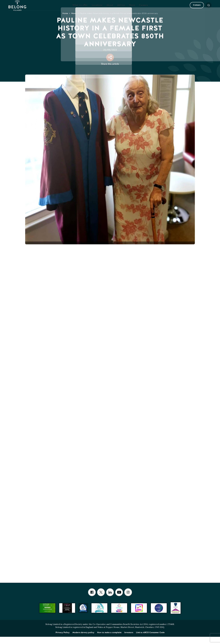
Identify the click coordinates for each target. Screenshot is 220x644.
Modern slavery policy (83, 640)
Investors (129, 640)
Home (65, 21)
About (110, 9)
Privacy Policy (63, 640)
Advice (121, 9)
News (132, 9)
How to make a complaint (109, 640)
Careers (143, 9)
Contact (192, 9)
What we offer (80, 9)
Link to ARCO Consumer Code (150, 640)
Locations (97, 9)
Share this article (110, 71)
